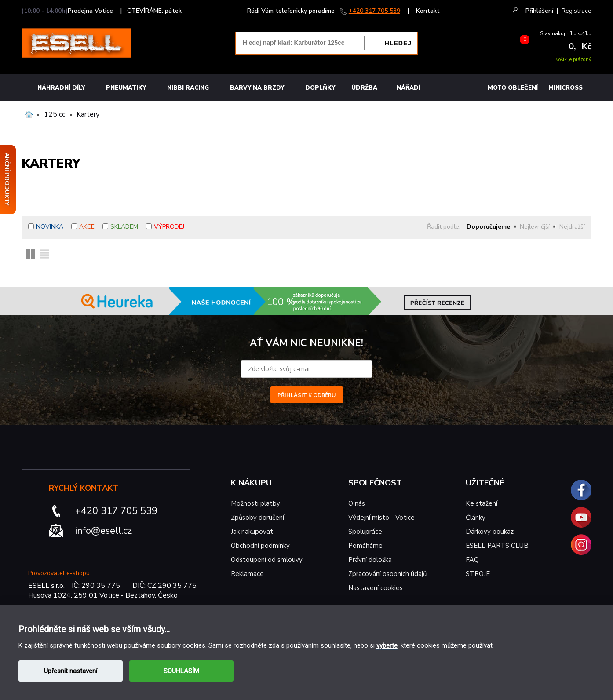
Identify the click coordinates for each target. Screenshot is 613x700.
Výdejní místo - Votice (381, 518)
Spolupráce (365, 532)
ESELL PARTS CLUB (497, 546)
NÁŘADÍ (409, 88)
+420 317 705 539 (374, 11)
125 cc (55, 114)
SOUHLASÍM (181, 671)
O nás (357, 503)
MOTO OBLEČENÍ (513, 88)
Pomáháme (365, 546)
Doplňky (320, 88)
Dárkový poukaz (490, 532)
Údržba (364, 88)
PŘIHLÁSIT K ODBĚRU (307, 395)
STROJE (478, 574)
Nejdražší (572, 227)
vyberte (387, 645)
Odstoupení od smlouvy (267, 560)
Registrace (577, 11)
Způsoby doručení (257, 518)
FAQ (472, 560)
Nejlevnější (535, 227)
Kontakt (428, 11)
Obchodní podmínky (260, 546)
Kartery (88, 114)
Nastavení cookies (376, 588)
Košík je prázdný (573, 60)
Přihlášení (539, 11)
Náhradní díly (61, 88)
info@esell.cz (104, 531)
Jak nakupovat (252, 532)
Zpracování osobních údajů (387, 574)
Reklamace (247, 574)
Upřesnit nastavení (71, 671)
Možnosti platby (255, 503)
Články (476, 518)
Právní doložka (370, 560)
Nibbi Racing (188, 88)
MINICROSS (566, 88)
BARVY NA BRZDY (257, 88)
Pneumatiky (126, 88)
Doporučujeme (488, 227)
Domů (29, 114)
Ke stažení (482, 503)
